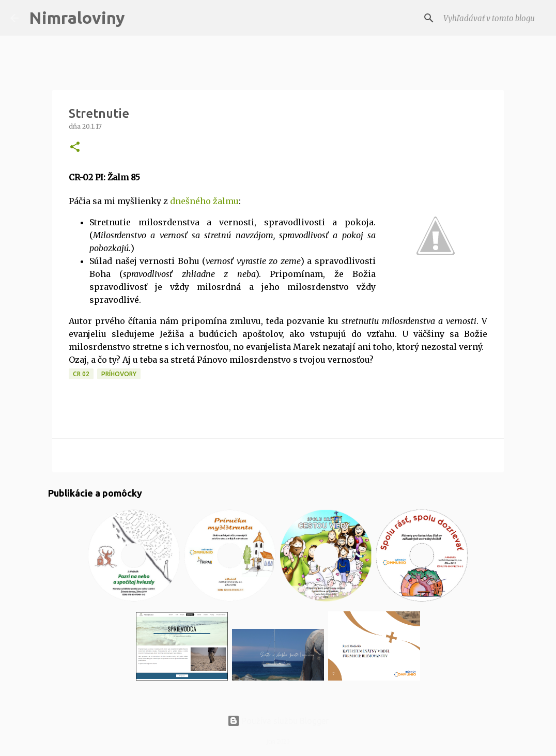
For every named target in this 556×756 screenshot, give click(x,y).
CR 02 (81, 374)
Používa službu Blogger (278, 721)
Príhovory (119, 374)
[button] (75, 148)
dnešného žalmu (204, 201)
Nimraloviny (77, 18)
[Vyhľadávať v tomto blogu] (493, 18)
